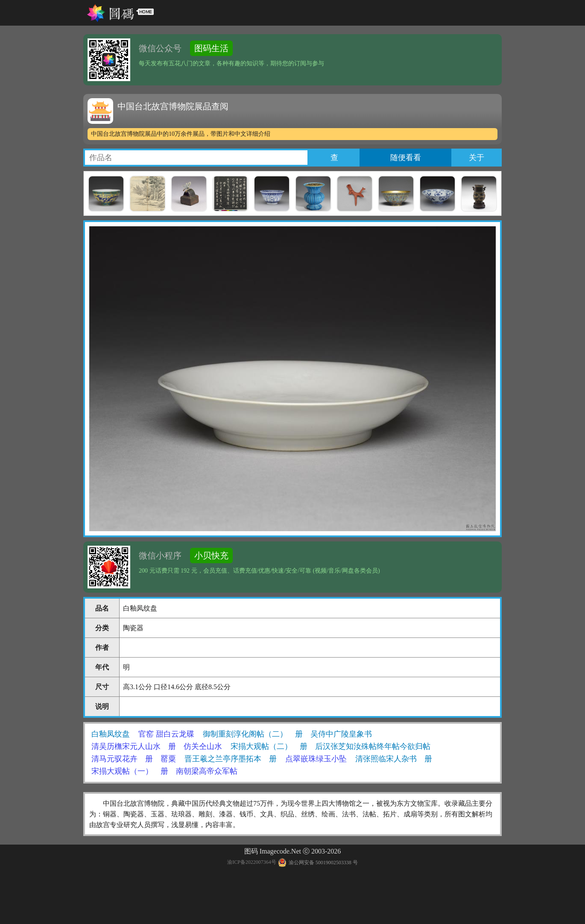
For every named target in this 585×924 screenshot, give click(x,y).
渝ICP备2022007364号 (252, 863)
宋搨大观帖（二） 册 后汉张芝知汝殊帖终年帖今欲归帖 (331, 746)
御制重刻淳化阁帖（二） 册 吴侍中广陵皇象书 (287, 734)
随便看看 (406, 158)
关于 (477, 158)
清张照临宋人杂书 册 (394, 759)
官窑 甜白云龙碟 (166, 734)
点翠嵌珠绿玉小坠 (316, 759)
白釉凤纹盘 (111, 734)
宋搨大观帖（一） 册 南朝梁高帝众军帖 (164, 771)
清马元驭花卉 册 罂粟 (134, 759)
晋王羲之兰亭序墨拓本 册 (231, 759)
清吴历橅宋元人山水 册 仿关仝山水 (157, 746)
